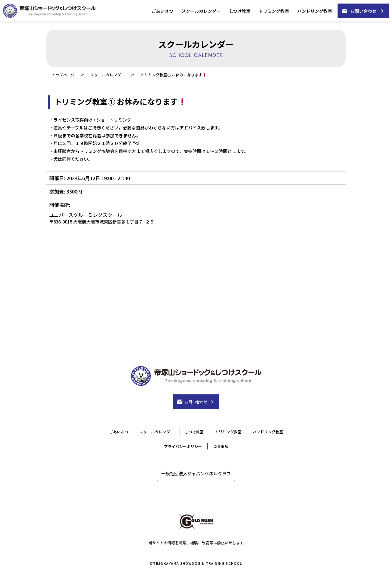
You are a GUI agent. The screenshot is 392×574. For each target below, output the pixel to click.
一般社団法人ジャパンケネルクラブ (196, 473)
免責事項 (221, 446)
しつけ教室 (240, 11)
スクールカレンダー (201, 11)
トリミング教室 (274, 11)
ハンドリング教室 (315, 11)
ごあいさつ (163, 11)
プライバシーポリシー (183, 446)
